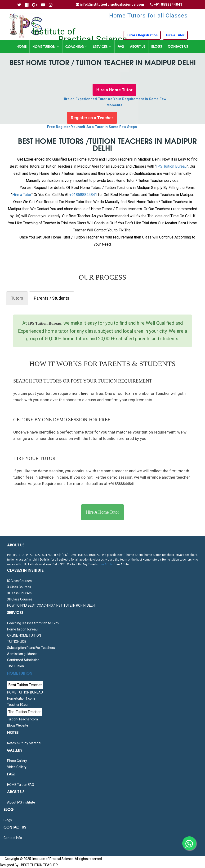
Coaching (76, 47)
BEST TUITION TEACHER (39, 865)
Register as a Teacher (92, 120)
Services (102, 47)
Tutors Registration (141, 35)
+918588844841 (83, 195)
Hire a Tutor (175, 35)
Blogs (157, 47)
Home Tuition (46, 47)
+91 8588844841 (168, 4)
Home (22, 47)
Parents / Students (52, 299)
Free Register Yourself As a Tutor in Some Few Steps (92, 129)
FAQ (121, 47)
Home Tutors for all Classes (148, 15)
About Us (138, 47)
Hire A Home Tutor (102, 513)
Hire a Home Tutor (114, 91)
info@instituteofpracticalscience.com (112, 4)
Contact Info (13, 838)
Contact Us (178, 47)
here (84, 394)
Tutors (17, 299)
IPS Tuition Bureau (171, 167)
